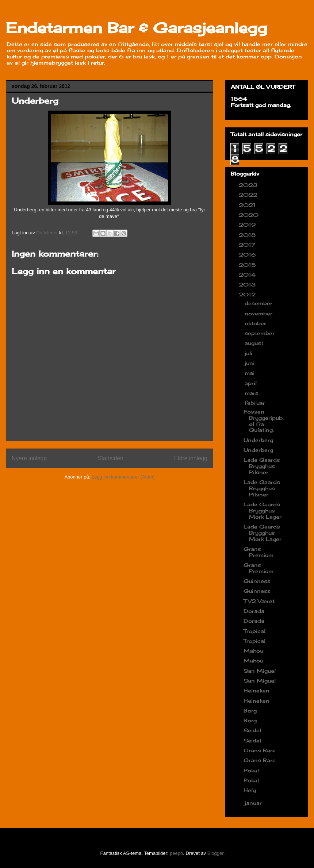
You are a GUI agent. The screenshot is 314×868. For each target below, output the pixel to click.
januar (254, 803)
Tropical (254, 631)
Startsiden (110, 458)
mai (250, 373)
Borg (250, 710)
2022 (249, 195)
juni (250, 363)
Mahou (253, 651)
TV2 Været (259, 601)
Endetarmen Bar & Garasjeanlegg (137, 28)
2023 (249, 185)
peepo (176, 853)
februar (256, 403)
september (261, 333)
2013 (248, 285)
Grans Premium (259, 552)
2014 (248, 275)
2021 (248, 205)
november (259, 313)
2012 (248, 294)
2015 (248, 265)
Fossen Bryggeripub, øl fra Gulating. (264, 421)
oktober (256, 323)
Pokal (251, 770)
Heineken (256, 690)
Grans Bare (260, 750)
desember (259, 303)
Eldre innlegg (191, 458)
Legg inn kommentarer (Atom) (123, 477)
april (252, 383)
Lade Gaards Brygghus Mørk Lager (263, 510)
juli (249, 353)
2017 (248, 245)
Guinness (257, 581)
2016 (248, 255)
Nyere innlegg (29, 458)
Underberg (258, 440)
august (255, 343)
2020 (250, 215)
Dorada (254, 611)
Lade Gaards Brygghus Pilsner (262, 466)
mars (252, 393)
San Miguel (260, 671)
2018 (248, 235)
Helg (250, 790)
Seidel (252, 730)
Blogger (215, 853)
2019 (248, 225)
